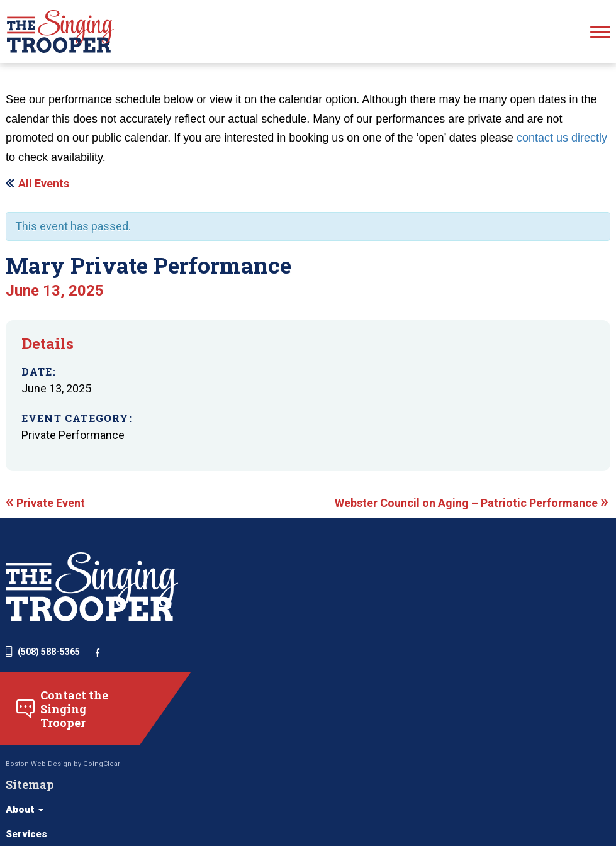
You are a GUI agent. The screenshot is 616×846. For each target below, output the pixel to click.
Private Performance (76, 463)
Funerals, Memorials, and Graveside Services (475, 710)
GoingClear (102, 809)
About (282, 624)
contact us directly (562, 155)
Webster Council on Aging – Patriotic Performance (470, 539)
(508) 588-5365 (43, 693)
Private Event (45, 539)
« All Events (40, 200)
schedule (59, 73)
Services (284, 649)
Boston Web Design (39, 809)
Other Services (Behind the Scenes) (453, 803)
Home (18, 73)
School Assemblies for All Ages (442, 778)
